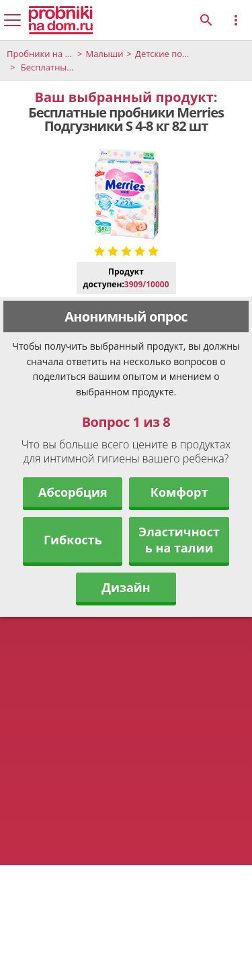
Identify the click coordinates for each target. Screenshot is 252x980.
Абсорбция (73, 492)
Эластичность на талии (179, 540)
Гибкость (73, 540)
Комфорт (179, 492)
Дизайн (126, 587)
